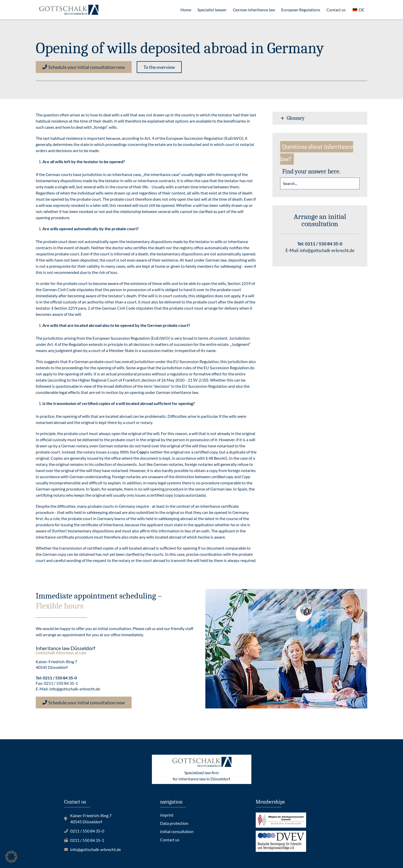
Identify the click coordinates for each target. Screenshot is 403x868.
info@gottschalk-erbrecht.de (327, 250)
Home (186, 10)
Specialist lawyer (212, 10)
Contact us (336, 10)
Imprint (167, 815)
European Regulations (301, 10)
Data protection (174, 823)
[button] (159, 67)
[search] (320, 183)
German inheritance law (254, 10)
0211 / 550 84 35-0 (324, 244)
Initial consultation (177, 831)
